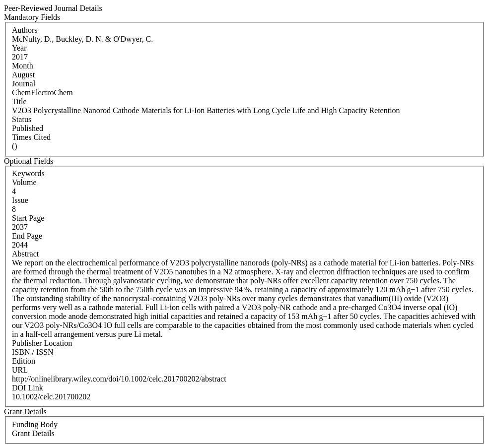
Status (22, 119)
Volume (24, 182)
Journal (24, 84)
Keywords (28, 173)
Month (23, 66)
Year (19, 48)
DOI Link (28, 388)
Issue (20, 200)
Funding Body (35, 424)
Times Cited (31, 137)
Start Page (28, 218)
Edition (24, 361)
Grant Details (33, 433)
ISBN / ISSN (33, 352)
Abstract (25, 254)
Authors (25, 30)
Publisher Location (42, 343)
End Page (27, 236)
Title (19, 101)
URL (20, 370)
